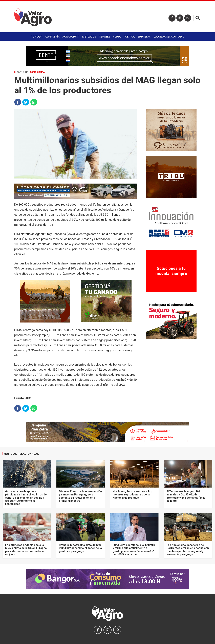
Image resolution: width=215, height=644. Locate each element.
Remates (104, 37)
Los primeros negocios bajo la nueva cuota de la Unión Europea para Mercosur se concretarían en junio (26, 550)
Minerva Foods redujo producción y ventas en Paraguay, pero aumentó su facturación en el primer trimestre (80, 496)
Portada (37, 37)
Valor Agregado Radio (169, 37)
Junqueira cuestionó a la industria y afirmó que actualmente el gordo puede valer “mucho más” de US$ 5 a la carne (134, 550)
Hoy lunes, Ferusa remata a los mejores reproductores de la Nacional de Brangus (132, 495)
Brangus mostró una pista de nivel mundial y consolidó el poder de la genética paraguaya (81, 548)
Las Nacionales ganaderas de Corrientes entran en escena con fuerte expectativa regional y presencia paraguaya (188, 550)
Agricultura (71, 37)
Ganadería (52, 37)
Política (129, 37)
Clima (117, 37)
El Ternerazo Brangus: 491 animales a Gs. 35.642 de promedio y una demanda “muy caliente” (186, 496)
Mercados (89, 37)
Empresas (144, 37)
